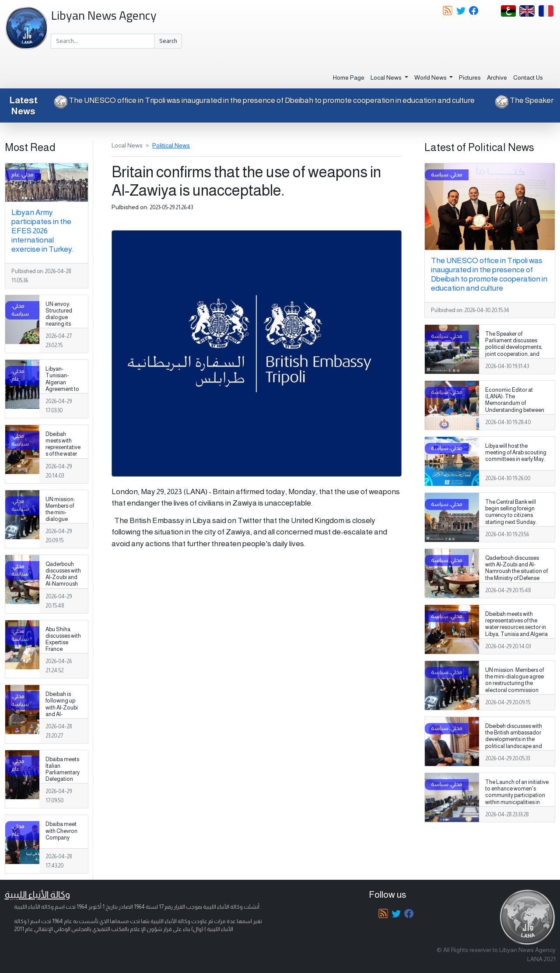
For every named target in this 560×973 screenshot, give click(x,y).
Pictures (470, 77)
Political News (171, 145)
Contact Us (528, 77)
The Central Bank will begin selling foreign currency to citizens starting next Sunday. (511, 512)
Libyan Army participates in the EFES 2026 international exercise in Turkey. (42, 231)
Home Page (349, 77)
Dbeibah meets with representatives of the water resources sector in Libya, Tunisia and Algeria (63, 457)
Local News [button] (387, 77)
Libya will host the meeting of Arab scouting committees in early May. (516, 453)
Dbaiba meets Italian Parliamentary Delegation (63, 769)
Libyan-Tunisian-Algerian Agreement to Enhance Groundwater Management (62, 389)
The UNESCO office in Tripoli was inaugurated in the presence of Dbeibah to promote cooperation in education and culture (263, 100)
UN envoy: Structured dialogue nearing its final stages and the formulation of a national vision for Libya (63, 331)
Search (168, 41)
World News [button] (431, 77)
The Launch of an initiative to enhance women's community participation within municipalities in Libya (517, 795)
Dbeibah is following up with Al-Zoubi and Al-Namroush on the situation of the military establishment (63, 717)
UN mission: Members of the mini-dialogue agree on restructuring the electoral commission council (61, 526)
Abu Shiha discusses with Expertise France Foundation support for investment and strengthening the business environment (63, 662)
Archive (497, 77)
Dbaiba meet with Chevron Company (61, 831)
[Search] (103, 41)
